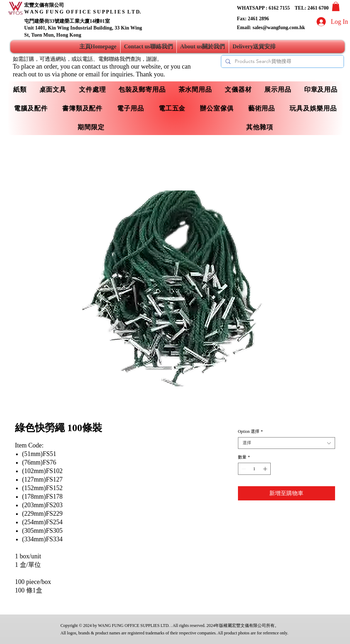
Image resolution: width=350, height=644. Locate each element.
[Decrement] (243, 469)
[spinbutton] (254, 469)
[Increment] (266, 469)
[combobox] (287, 443)
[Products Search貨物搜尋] (282, 61)
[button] (336, 6)
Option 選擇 (250, 431)
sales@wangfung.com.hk (279, 28)
